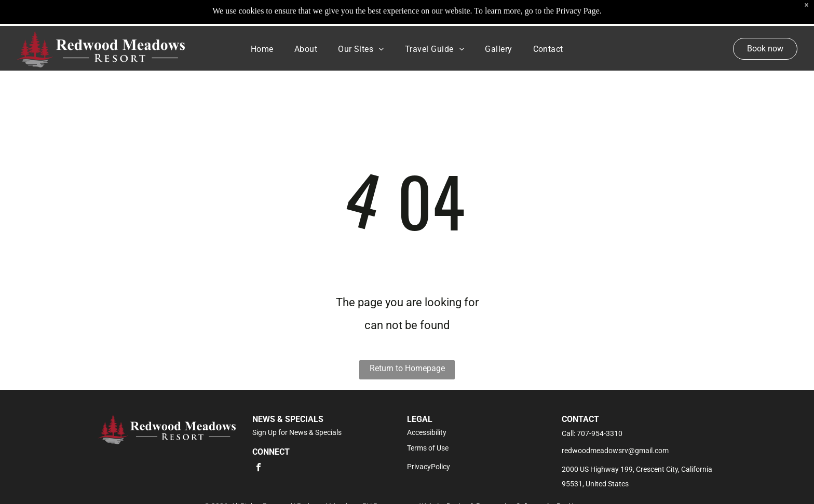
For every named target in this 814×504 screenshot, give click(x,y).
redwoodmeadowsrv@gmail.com (615, 451)
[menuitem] (262, 49)
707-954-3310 (600, 433)
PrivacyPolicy (429, 467)
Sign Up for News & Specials (297, 432)
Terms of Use (428, 448)
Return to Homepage (407, 368)
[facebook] (259, 468)
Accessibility (427, 432)
